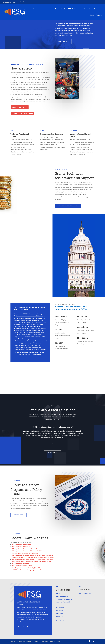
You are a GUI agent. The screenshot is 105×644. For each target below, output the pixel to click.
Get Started (63, 41)
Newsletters (88, 9)
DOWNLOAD (19, 515)
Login (92, 15)
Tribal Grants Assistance (23, 113)
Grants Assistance (39, 9)
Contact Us (98, 9)
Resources (60, 617)
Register (99, 15)
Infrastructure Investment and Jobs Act (29, 316)
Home (58, 594)
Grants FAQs (60, 614)
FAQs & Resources (74, 9)
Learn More (53, 453)
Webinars (59, 611)
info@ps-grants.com (84, 594)
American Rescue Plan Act (57, 9)
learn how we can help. (69, 206)
